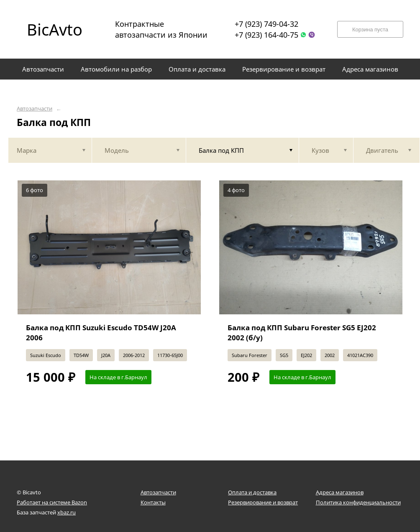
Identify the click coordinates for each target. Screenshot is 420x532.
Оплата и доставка (252, 492)
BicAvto (55, 29)
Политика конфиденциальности (358, 502)
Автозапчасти (35, 109)
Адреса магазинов (340, 492)
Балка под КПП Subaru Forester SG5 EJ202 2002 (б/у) (302, 333)
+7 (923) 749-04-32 (266, 24)
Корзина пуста (370, 30)
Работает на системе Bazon (52, 502)
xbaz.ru (67, 512)
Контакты (153, 502)
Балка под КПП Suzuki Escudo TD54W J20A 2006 (101, 333)
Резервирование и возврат (263, 502)
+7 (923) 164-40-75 (266, 35)
